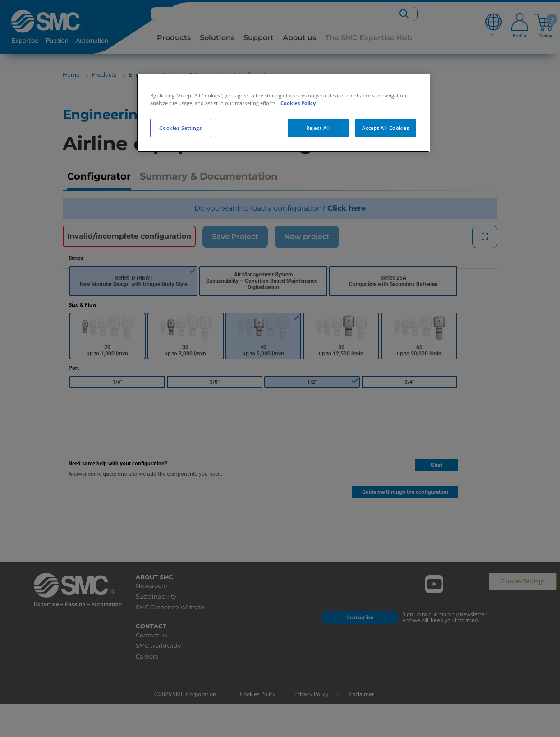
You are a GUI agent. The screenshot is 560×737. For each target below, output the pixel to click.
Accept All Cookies (386, 128)
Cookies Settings (180, 128)
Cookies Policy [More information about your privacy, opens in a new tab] (298, 103)
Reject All (318, 128)
